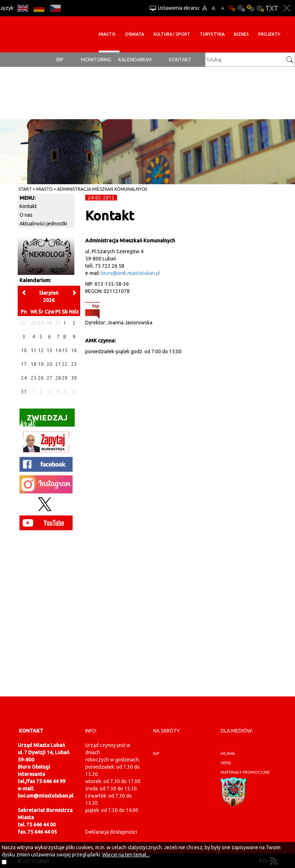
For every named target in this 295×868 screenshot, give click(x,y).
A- (223, 8)
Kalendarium (135, 60)
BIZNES (241, 34)
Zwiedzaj (44, 420)
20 (49, 364)
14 (58, 350)
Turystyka (212, 34)
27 (49, 378)
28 (58, 378)
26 (41, 378)
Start (25, 189)
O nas (26, 215)
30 (74, 378)
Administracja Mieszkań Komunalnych (102, 189)
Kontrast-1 (251, 8)
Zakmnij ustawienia (287, 8)
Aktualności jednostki (43, 224)
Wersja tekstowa (272, 8)
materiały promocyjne (245, 772)
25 (34, 378)
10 (24, 350)
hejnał (228, 753)
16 (74, 350)
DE (39, 8)
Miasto (107, 34)
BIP (60, 60)
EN (23, 8)
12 (41, 350)
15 (65, 350)
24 (24, 378)
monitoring (96, 60)
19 (41, 364)
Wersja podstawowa (232, 8)
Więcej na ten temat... (126, 855)
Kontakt (180, 60)
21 (58, 364)
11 (34, 350)
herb (226, 763)
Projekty (269, 34)
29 (65, 378)
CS (55, 8)
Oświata (135, 34)
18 (34, 364)
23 (74, 364)
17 (24, 364)
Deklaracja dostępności (111, 832)
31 (24, 392)
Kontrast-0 (241, 8)
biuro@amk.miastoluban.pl (131, 273)
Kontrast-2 (260, 8)
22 (65, 364)
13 (49, 350)
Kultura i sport (172, 34)
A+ (205, 8)
